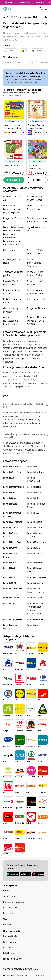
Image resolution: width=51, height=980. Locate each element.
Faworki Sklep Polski (13, 589)
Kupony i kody (10, 936)
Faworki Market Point (35, 570)
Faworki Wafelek (35, 619)
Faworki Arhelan (11, 528)
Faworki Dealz (10, 504)
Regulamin (9, 913)
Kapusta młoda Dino (37, 299)
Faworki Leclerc (35, 563)
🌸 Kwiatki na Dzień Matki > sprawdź (26, 2)
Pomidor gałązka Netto (12, 261)
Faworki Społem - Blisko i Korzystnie (36, 590)
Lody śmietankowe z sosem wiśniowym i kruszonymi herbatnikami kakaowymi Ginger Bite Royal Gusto (13, 236)
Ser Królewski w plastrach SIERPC (36, 292)
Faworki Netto (34, 487)
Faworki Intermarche (14, 487)
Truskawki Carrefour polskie (13, 274)
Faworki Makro (10, 568)
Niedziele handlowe (13, 959)
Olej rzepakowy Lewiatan (11, 310)
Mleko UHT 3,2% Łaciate (35, 283)
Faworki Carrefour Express (12, 515)
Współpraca (9, 896)
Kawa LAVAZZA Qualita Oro (11, 283)
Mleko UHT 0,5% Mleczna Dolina (35, 274)
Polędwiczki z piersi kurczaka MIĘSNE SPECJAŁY (37, 321)
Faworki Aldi (9, 478)
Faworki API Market (13, 522)
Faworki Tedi (9, 603)
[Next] (49, 3)
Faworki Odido (10, 577)
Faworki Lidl (33, 467)
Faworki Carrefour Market (36, 505)
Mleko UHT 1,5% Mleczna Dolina (35, 252)
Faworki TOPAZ (35, 598)
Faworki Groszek (35, 554)
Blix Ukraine (9, 953)
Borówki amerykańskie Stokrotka (34, 263)
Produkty (11, 17)
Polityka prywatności (14, 902)
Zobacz (16, 133)
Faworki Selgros (35, 583)
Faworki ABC (33, 513)
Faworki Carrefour (12, 472)
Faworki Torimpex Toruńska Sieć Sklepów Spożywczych (36, 609)
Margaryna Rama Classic (12, 292)
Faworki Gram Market (10, 555)
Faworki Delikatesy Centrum (36, 535)
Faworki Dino (10, 493)
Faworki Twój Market (13, 619)
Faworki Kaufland (36, 472)
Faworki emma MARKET (10, 627)
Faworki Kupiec (11, 563)
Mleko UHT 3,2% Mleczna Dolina (35, 207)
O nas (6, 891)
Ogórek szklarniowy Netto (37, 229)
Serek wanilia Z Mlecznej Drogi (35, 198)
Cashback (8, 948)
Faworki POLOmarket (34, 480)
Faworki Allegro (35, 522)
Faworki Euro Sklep (36, 542)
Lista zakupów (10, 942)
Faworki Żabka (34, 625)
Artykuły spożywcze (24, 17)
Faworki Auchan (35, 528)
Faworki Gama (10, 548)
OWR (6, 919)
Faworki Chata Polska (10, 535)
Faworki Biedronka (12, 467)
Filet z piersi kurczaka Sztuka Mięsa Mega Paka (12, 209)
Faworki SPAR (10, 583)
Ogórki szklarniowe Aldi (13, 198)
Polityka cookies (11, 908)
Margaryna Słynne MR (12, 220)
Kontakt (7, 924)
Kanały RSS (38, 976)
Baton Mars (9, 250)
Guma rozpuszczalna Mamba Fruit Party (12, 321)
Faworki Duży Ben (12, 542)
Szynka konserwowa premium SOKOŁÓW (37, 220)
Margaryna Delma (36, 308)
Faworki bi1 (33, 498)
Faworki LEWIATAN (36, 493)
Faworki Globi (34, 548)
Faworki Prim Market (37, 577)
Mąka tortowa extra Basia (13, 301)
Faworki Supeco (11, 598)
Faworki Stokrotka (12, 498)
